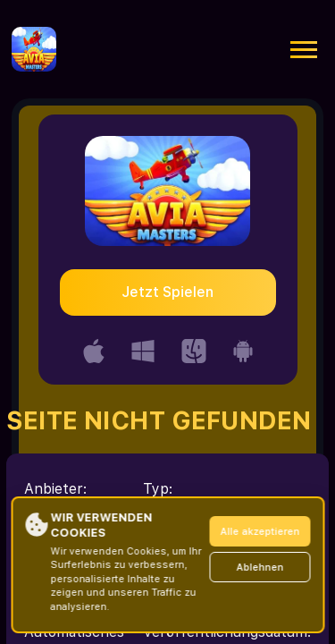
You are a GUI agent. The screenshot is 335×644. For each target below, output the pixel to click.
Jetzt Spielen (167, 292)
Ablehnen (260, 568)
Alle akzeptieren (260, 532)
